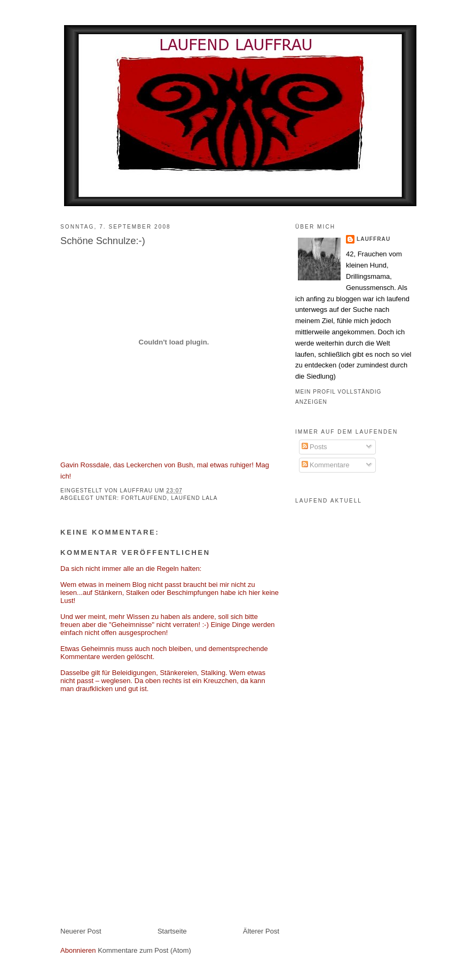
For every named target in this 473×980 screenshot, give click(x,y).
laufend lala (194, 498)
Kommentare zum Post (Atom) (144, 950)
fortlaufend (144, 498)
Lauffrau (137, 491)
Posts (314, 447)
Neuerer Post (81, 931)
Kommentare (326, 465)
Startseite (172, 931)
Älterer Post (261, 931)
